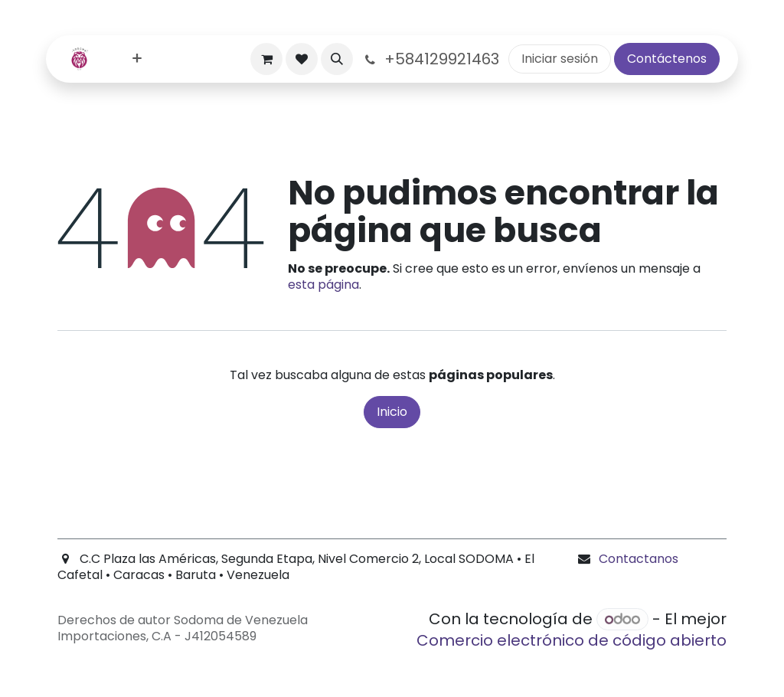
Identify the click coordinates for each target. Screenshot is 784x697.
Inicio (392, 412)
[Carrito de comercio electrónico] (266, 59)
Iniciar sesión (560, 59)
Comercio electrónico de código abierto (572, 640)
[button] (337, 59)
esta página (323, 285)
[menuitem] (137, 59)
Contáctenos (667, 59)
